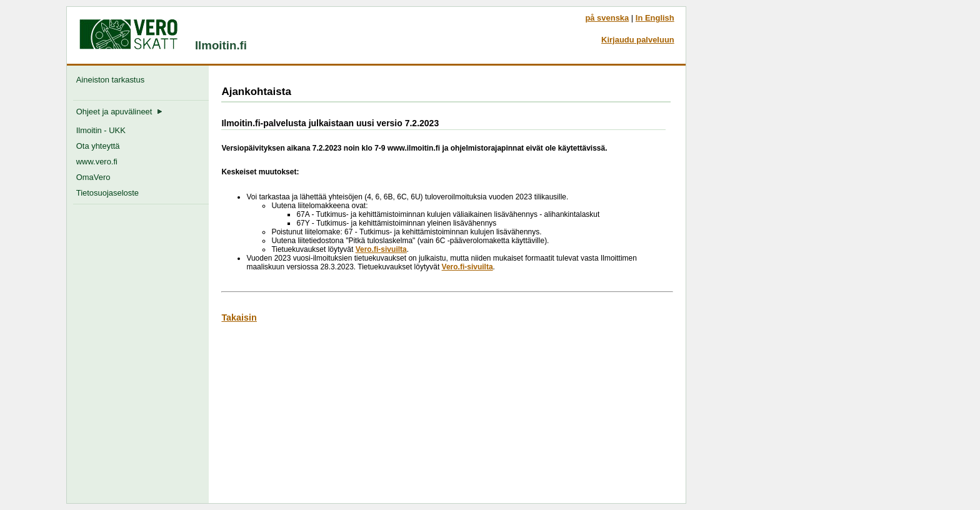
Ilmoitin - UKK (101, 130)
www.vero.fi (97, 162)
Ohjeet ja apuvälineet (119, 112)
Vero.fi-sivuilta (381, 249)
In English (655, 18)
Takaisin (239, 317)
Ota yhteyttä (98, 146)
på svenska (607, 18)
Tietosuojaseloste (107, 193)
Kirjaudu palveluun (638, 40)
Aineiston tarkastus (113, 80)
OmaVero (93, 177)
